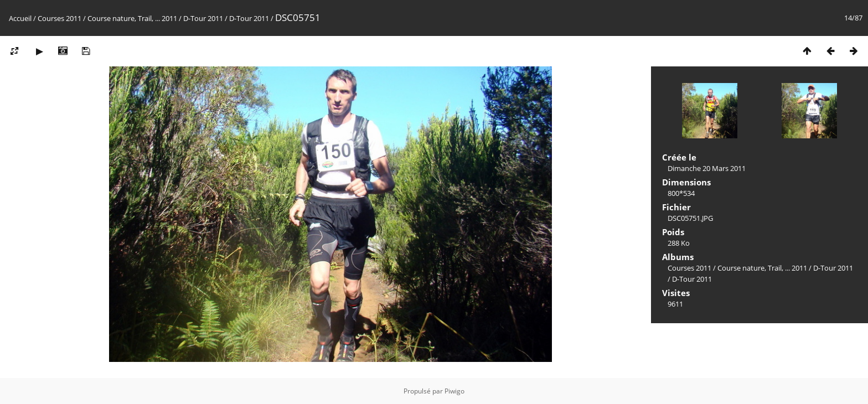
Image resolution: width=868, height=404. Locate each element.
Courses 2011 (60, 18)
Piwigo (454, 391)
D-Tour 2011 (203, 18)
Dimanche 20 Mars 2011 (707, 168)
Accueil (20, 18)
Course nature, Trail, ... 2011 (132, 18)
